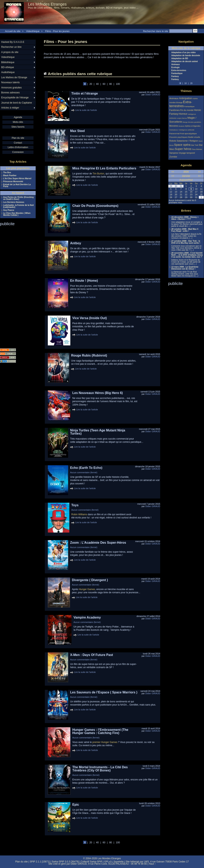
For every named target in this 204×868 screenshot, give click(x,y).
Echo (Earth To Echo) (86, 468)
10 (186, 83)
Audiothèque (8, 72)
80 (110, 84)
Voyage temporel (187, 153)
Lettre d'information (18, 147)
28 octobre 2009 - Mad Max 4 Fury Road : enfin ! (185, 230)
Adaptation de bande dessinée (186, 56)
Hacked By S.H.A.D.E (13, 42)
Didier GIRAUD (153, 95)
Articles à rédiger (10, 108)
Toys (75, 505)
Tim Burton (98, 174)
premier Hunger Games (105, 742)
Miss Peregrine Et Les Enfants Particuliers (104, 168)
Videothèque (33, 31)
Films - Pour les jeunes (57, 31)
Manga (185, 122)
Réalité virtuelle (194, 137)
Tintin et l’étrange (85, 93)
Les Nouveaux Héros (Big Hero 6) (98, 393)
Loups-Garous (182, 118)
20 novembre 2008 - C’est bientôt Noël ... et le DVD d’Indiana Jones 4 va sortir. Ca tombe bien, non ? (187, 255)
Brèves (186, 211)
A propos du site (10, 52)
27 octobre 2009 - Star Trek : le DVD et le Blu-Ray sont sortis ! (186, 242)
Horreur (183, 114)
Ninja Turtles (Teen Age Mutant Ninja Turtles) (98, 432)
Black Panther (10, 176)
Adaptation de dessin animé (185, 62)
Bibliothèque (8, 62)
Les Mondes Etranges (47, 4)
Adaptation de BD (180, 59)
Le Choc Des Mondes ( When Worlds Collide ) (17, 214)
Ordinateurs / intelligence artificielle (182, 130)
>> (199, 172)
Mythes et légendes (193, 126)
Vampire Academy (87, 617)
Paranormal (174, 133)
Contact (18, 143)
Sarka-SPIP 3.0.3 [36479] (65, 862)
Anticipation (186, 98)
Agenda (18, 117)
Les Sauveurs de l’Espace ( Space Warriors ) (104, 692)
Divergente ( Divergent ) (90, 580)
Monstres (174, 126)
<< (173, 172)
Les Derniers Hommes (14, 202)
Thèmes (186, 91)
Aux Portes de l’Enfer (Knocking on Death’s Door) (18, 198)
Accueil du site (13, 31)
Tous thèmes (197, 149)
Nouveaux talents (10, 82)
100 (118, 84)
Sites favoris (18, 127)
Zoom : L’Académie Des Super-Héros (98, 543)
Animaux (176, 65)
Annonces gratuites (11, 88)
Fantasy (175, 76)
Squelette (119, 862)
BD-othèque (8, 67)
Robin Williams (79, 514)
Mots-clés (18, 122)
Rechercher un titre (11, 47)
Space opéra (182, 145)
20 (91, 84)
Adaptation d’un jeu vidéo (183, 53)
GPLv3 (108, 862)
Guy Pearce (9, 210)
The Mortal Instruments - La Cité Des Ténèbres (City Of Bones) (100, 769)
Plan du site (18, 138)
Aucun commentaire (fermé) (84, 472)
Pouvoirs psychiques (178, 137)
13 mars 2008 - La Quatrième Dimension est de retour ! (185, 268)
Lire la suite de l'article (86, 110)
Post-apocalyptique (188, 133)
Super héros (183, 149)
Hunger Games (87, 589)
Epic (76, 805)
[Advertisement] (16, 286)
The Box (7, 173)
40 (97, 84)
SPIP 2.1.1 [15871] (40, 862)
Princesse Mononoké (13, 182)
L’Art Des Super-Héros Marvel (17, 179)
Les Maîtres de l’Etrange (14, 77)
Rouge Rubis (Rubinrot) (89, 355)
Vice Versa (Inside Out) (90, 318)
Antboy (76, 243)
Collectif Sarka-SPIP (92, 862)
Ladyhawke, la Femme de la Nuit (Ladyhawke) (18, 206)
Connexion (18, 152)
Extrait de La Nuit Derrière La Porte (17, 186)
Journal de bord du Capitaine (17, 103)
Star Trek (195, 145)
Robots (173, 141)
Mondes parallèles (195, 122)
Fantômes (175, 110)
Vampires (174, 153)
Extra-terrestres (179, 70)
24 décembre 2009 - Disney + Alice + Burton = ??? (185, 218)
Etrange (179, 103)
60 (104, 84)
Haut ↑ (152, 864)
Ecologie (176, 67)
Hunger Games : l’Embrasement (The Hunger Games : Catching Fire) (100, 731)
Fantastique (177, 73)
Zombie (173, 157)
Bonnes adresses (10, 93)
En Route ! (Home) (84, 281)
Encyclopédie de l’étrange (15, 98)
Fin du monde (187, 110)
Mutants (182, 126)
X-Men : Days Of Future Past (92, 655)
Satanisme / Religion (187, 141)
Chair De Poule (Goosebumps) (95, 206)
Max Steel (77, 131)
